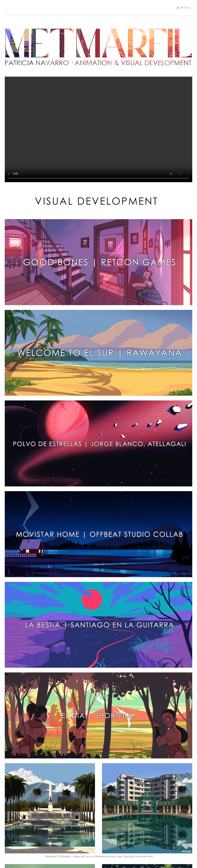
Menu (186, 7)
